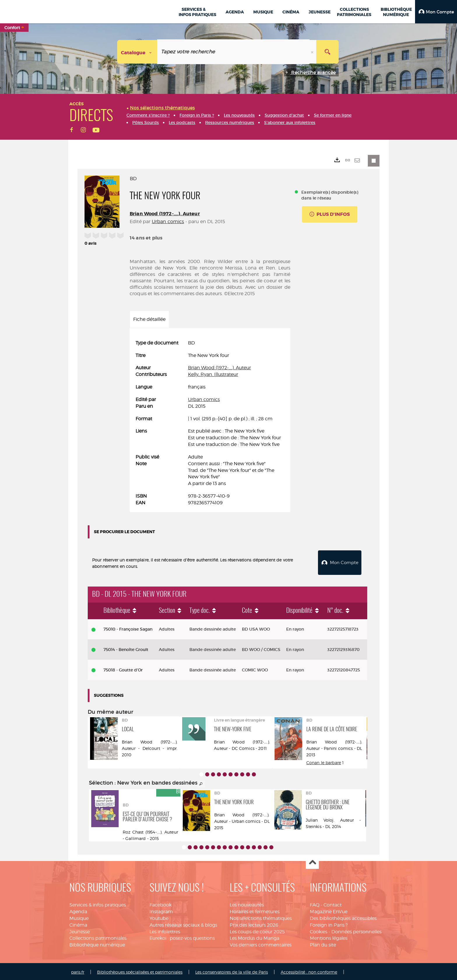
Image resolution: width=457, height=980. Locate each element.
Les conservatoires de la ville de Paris (232, 971)
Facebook (161, 903)
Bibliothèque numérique (97, 943)
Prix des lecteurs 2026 (254, 924)
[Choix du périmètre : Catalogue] (137, 52)
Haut (312, 861)
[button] (436, 12)
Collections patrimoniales (98, 937)
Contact (333, 903)
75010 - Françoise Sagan (128, 628)
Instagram (161, 910)
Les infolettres (165, 930)
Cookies (319, 930)
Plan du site (323, 943)
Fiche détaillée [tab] (149, 319)
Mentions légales (329, 937)
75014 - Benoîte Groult (126, 648)
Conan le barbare (324, 761)
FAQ (315, 903)
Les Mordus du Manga (254, 937)
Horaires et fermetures (255, 910)
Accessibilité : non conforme (309, 971)
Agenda (78, 910)
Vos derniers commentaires (261, 943)
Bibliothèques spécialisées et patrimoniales (140, 971)
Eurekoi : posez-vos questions (182, 937)
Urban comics (168, 222)
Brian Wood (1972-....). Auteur (165, 214)
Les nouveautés (247, 903)
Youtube (159, 917)
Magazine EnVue (329, 910)
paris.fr (78, 971)
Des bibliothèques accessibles (343, 917)
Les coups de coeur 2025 (257, 930)
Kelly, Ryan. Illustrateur (213, 374)
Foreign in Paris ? (329, 924)
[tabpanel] (210, 423)
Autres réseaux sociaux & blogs (183, 924)
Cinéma (78, 924)
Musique (79, 917)
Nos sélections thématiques (261, 917)
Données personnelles (356, 930)
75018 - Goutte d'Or (123, 668)
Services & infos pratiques (98, 903)
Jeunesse (80, 930)
